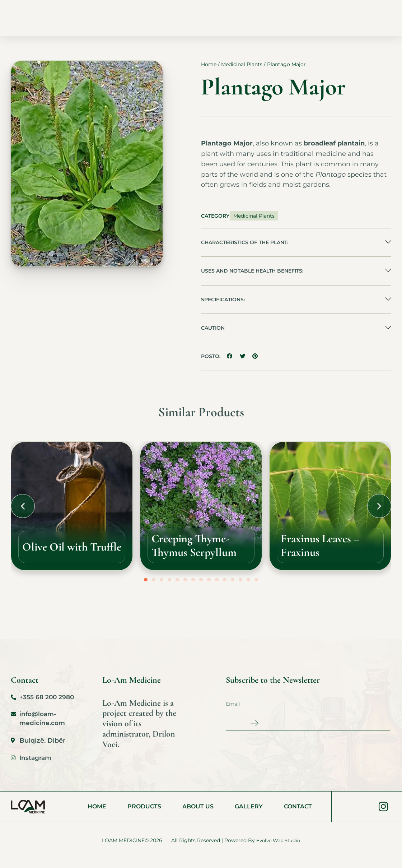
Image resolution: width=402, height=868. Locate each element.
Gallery (238, 18)
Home (122, 18)
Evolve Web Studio (278, 849)
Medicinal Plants (242, 69)
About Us (199, 18)
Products (157, 18)
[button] (296, 247)
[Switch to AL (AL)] (345, 2)
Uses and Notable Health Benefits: (252, 276)
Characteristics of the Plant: (245, 247)
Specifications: (223, 305)
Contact (275, 18)
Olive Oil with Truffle (63, 551)
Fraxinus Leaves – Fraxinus (330, 551)
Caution (213, 334)
